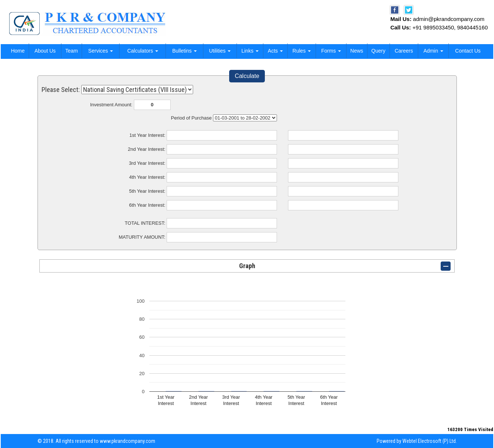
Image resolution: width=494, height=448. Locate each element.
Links (250, 51)
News (357, 51)
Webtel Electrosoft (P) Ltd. (430, 441)
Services (101, 51)
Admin (433, 51)
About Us (45, 51)
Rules (302, 51)
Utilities (220, 51)
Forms (331, 51)
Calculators (143, 51)
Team (71, 51)
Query (379, 51)
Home (18, 51)
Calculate (247, 76)
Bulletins (184, 51)
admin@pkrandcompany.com (449, 19)
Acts (275, 51)
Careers (404, 51)
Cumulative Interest (245, 118)
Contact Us (468, 51)
